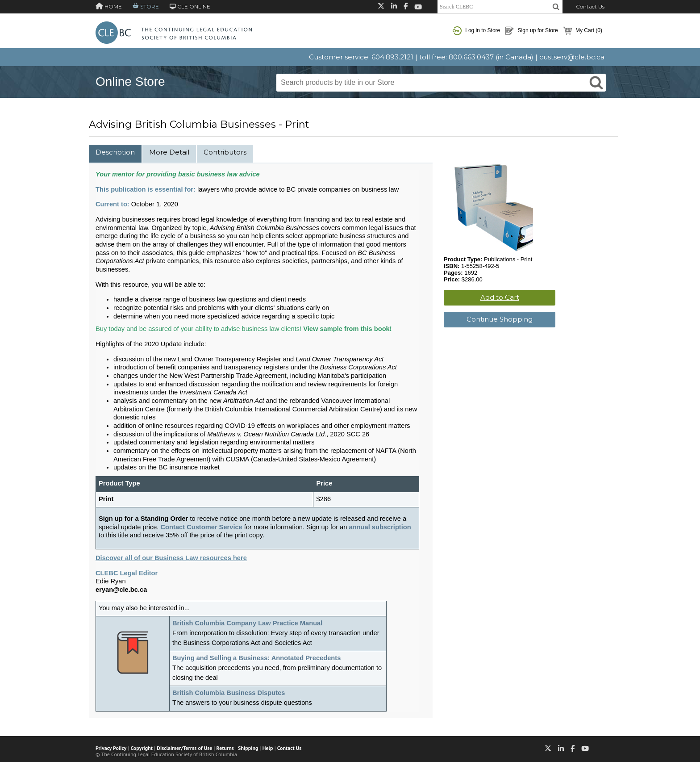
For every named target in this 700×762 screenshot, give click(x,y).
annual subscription (380, 527)
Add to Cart (500, 297)
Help (268, 748)
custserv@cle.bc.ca (572, 57)
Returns (225, 748)
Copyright (142, 748)
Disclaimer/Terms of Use (184, 748)
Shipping (248, 748)
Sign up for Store (531, 31)
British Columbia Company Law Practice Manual (247, 623)
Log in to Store (476, 31)
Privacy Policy (111, 748)
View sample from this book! (347, 329)
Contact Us (590, 6)
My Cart (583, 31)
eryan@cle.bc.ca (121, 590)
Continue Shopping (500, 319)
